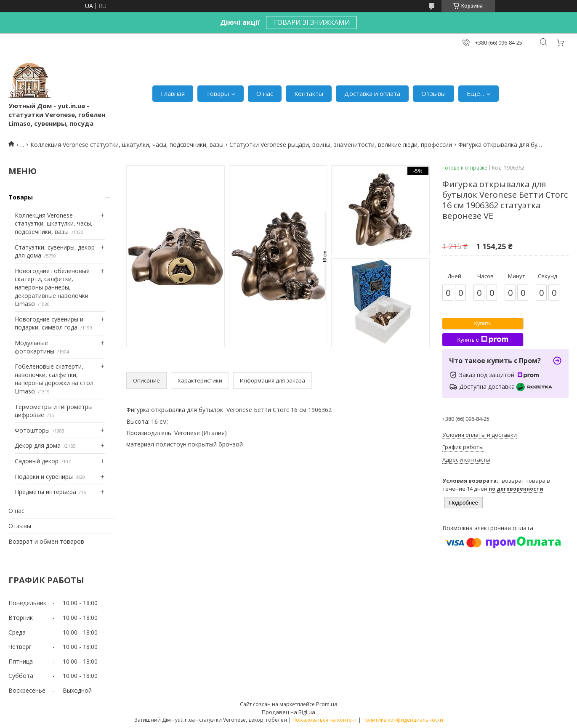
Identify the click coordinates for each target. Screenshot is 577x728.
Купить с (483, 340)
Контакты (309, 93)
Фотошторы (32, 430)
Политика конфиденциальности (403, 720)
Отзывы (433, 93)
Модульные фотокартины (35, 347)
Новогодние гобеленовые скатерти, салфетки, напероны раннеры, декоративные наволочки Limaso (52, 287)
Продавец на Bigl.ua (288, 712)
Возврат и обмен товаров (46, 541)
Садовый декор (37, 461)
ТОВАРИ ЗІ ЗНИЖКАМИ (311, 22)
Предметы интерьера (45, 492)
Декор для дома (38, 445)
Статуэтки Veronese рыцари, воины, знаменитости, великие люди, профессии (341, 145)
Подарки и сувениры (44, 477)
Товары (217, 93)
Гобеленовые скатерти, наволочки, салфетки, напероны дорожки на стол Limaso (54, 379)
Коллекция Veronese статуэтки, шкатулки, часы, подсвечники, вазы (127, 145)
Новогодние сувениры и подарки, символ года (49, 323)
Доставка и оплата (372, 93)
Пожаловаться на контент (325, 720)
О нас (265, 93)
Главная (173, 93)
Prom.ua (327, 704)
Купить (483, 323)
